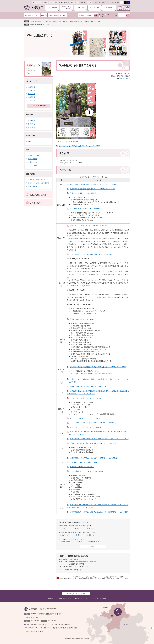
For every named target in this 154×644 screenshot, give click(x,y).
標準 (103, 3)
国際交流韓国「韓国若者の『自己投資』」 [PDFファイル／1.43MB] (94, 458)
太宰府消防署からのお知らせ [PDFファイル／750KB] (89, 386)
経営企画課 (63, 559)
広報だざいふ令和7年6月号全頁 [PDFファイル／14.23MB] (80, 146)
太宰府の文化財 (33, 156)
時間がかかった (95, 542)
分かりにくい (93, 535)
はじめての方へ (43, 2)
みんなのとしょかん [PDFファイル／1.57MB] (86, 427)
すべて (102, 15)
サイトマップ (53, 2)
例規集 (104, 598)
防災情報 (44, 15)
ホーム (32, 21)
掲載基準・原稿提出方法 (37, 180)
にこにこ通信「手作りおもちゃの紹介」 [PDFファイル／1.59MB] (93, 423)
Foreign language (64, 2)
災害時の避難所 (53, 15)
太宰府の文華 (33, 159)
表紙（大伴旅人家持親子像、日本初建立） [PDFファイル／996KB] (93, 184)
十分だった (65, 528)
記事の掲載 (30, 174)
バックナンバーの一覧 (39, 106)
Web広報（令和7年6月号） (39, 24)
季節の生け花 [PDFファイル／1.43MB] (83, 462)
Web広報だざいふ (77, 21)
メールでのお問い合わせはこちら (71, 570)
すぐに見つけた (66, 542)
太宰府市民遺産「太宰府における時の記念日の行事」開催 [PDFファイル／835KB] (99, 512)
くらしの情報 (52, 8)
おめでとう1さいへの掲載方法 (39, 183)
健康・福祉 (81, 8)
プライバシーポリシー (64, 598)
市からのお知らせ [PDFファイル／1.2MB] (85, 319)
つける (89, 2)
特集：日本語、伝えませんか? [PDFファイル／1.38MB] (89, 226)
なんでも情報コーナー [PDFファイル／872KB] (86, 471)
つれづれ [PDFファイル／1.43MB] (82, 467)
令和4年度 (31, 100)
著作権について (80, 598)
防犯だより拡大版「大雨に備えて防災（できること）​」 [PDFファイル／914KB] (98, 367)
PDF (102, 16)
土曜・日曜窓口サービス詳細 (35, 631)
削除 (48, 25)
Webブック (30, 136)
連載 (28, 150)
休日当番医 (63, 15)
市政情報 (109, 8)
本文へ (35, 2)
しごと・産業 (95, 8)
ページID (115, 15)
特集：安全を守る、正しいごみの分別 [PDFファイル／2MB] (91, 254)
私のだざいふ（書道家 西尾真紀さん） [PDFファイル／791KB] (93, 189)
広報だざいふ (66, 21)
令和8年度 (31, 87)
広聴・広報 (56, 21)
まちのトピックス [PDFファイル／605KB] (85, 209)
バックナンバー (32, 81)
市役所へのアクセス (32, 617)
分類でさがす (40, 21)
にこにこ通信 (33, 166)
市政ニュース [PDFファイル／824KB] (83, 193)
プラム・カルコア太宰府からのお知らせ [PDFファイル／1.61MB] (93, 443)
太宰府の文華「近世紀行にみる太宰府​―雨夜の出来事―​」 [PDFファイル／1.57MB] (99, 439)
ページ (108, 15)
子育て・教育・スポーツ (66, 8)
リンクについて (93, 598)
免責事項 (50, 598)
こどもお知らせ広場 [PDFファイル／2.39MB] (86, 398)
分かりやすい (66, 535)
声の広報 (29, 115)
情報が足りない (92, 528)
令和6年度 (31, 94)
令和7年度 (31, 90)
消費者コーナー (33, 162)
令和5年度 (31, 97)
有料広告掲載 (33, 186)
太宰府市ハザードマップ (32, 15)
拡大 (108, 3)
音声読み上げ (75, 2)
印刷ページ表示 (125, 78)
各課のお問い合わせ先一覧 (76, 594)
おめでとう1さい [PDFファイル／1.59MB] (85, 418)
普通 (78, 528)
